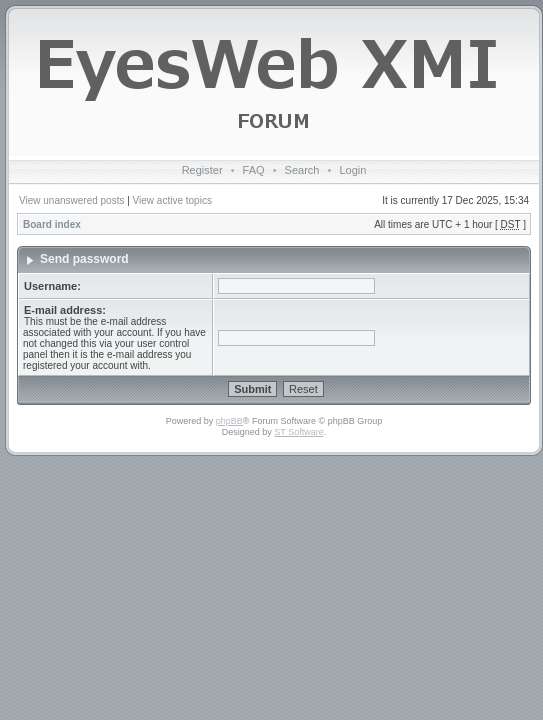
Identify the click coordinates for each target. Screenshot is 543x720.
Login (352, 170)
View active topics (172, 200)
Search (302, 170)
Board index (52, 224)
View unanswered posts (71, 200)
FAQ (254, 170)
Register (202, 170)
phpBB (229, 421)
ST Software (298, 432)
